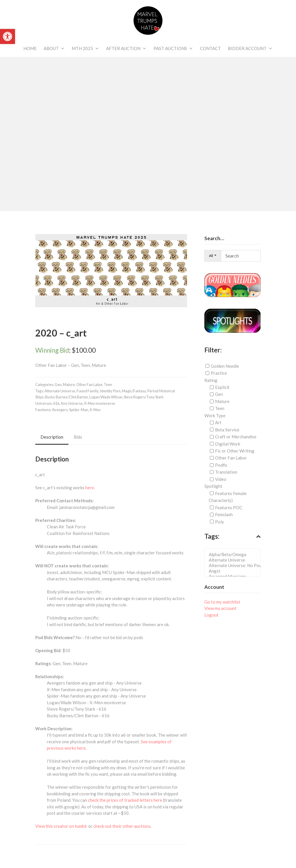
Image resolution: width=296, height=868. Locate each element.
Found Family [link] (87, 391)
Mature (222, 401)
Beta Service (227, 430)
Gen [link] (58, 385)
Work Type (215, 415)
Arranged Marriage (234, 576)
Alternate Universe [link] (60, 391)
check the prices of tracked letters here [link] (125, 800)
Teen (220, 408)
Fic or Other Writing (235, 451)
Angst (234, 571)
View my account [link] (220, 608)
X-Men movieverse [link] (100, 403)
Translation (226, 472)
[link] (8, 36)
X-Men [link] (95, 410)
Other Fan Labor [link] (89, 385)
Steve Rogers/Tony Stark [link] (144, 397)
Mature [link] (69, 385)
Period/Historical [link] (161, 391)
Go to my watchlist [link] (222, 602)
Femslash (224, 514)
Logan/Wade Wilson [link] (106, 397)
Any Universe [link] (72, 403)
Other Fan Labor (231, 458)
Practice (219, 373)
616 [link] (56, 403)
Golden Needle (225, 366)
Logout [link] (211, 615)
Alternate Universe (234, 560)
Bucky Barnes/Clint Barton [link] (66, 397)
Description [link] (52, 437)
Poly (220, 522)
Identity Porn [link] (110, 391)
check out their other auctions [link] (122, 826)
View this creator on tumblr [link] (61, 826)
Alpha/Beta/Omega (234, 555)
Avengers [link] (60, 410)
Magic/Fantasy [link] (134, 391)
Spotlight (213, 486)
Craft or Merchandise (236, 437)
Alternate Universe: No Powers (234, 566)
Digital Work (228, 444)
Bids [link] (78, 437)
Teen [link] (108, 385)
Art (218, 422)
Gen (219, 394)
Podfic (221, 465)
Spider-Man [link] (79, 410)
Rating (211, 380)
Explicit (222, 387)
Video (221, 479)
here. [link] (90, 488)
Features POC (229, 507)
